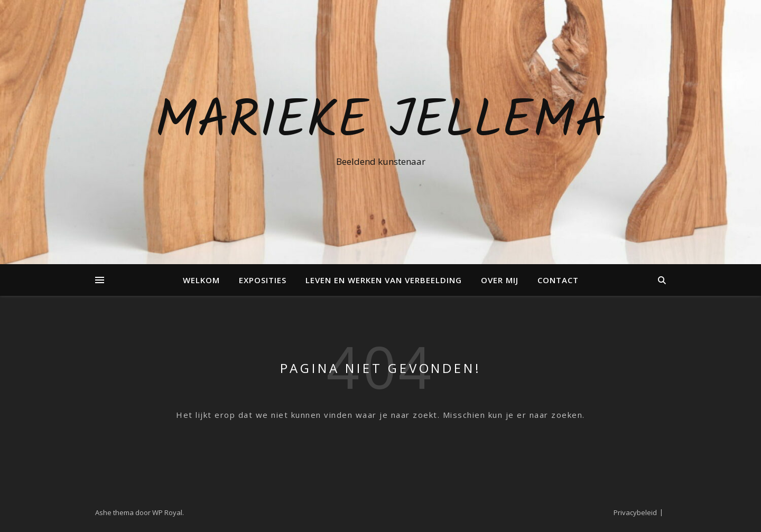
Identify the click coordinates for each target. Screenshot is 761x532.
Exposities (263, 280)
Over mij (500, 280)
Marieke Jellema (381, 123)
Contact (558, 280)
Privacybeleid (635, 512)
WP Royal (167, 512)
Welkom (201, 280)
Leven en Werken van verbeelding (384, 280)
